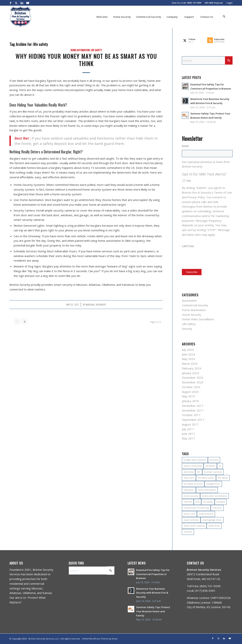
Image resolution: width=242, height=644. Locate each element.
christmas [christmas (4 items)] (210, 466)
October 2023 (191, 387)
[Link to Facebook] (10, 3)
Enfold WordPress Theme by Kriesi (100, 639)
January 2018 (190, 401)
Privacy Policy (196, 197)
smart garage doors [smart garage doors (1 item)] (212, 520)
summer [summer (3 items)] (188, 532)
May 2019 (188, 396)
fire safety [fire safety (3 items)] (223, 478)
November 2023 (193, 382)
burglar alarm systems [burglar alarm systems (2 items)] (195, 460)
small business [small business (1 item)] (206, 514)
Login (230, 3)
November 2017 (193, 410)
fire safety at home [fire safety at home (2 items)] (193, 484)
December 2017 (193, 406)
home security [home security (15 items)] (191, 496)
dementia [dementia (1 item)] (188, 472)
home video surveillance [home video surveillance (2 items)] (214, 496)
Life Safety (96, 50)
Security (187, 329)
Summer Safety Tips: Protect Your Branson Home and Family (153, 611)
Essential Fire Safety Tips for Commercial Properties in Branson (153, 574)
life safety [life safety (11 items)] (208, 502)
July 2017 (188, 429)
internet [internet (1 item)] (188, 502)
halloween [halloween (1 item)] (189, 490)
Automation (189, 300)
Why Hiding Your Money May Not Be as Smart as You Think (86, 60)
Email (185, 146)
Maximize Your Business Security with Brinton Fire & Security (152, 593)
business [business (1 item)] (214, 460)
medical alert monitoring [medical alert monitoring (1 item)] (196, 508)
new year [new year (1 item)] (217, 508)
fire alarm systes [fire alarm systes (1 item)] (206, 478)
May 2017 (188, 438)
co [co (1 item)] (220, 466)
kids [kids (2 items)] (197, 502)
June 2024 (188, 354)
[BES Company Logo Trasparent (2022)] (21, 17)
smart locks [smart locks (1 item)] (214, 526)
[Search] (224, 17)
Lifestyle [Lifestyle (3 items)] (221, 502)
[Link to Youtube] (28, 3)
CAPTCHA (188, 246)
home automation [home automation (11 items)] (207, 490)
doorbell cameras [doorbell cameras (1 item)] (213, 472)
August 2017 (190, 424)
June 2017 (188, 434)
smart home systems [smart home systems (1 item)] (194, 526)
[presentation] (211, 257)
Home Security (192, 315)
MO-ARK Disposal (214, 3)
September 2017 (193, 420)
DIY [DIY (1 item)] (199, 472)
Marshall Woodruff (96, 305)
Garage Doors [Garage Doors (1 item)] (213, 484)
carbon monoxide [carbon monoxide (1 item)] (193, 466)
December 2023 (193, 378)
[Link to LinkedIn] (22, 3)
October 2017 (191, 415)
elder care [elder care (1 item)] (189, 478)
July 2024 (188, 350)
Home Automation (80, 50)
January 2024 (190, 373)
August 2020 (190, 392)
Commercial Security (195, 305)
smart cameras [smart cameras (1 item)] (191, 520)
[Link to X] (16, 3)
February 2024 (192, 368)
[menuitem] (214, 3)
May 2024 (188, 359)
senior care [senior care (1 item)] (189, 514)
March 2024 (190, 364)
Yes (189, 181)
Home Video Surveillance (198, 319)
